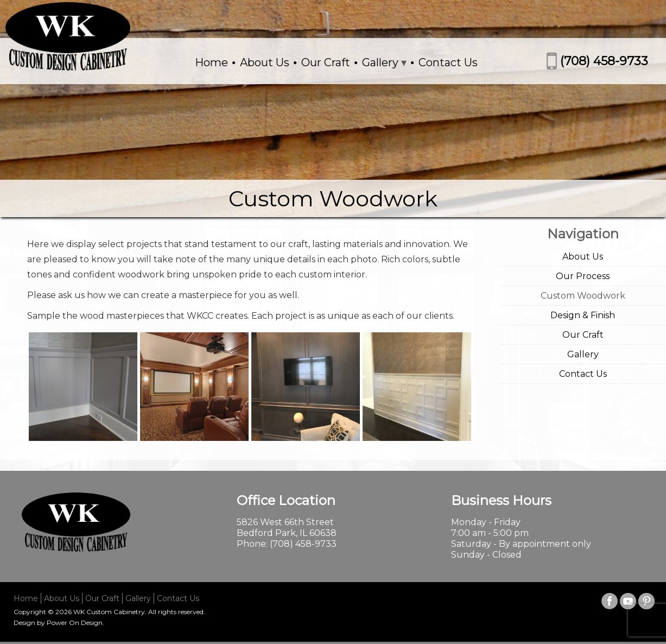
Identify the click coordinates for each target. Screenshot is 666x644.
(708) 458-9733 (604, 61)
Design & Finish (583, 315)
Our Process (583, 276)
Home (211, 62)
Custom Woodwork (583, 296)
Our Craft (326, 62)
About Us (265, 62)
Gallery (380, 62)
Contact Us (448, 62)
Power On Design (75, 623)
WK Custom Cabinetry (109, 612)
